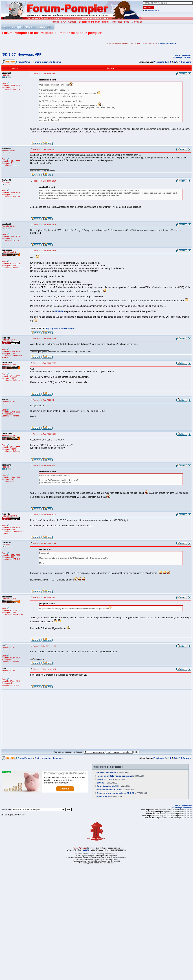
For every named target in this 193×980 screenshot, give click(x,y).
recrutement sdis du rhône (110, 790)
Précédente (159, 62)
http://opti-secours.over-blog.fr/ (60, 328)
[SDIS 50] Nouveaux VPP (22, 54)
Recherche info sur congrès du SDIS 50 (116, 793)
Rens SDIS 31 (103, 796)
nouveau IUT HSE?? (107, 772)
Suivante (187, 62)
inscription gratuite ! (168, 43)
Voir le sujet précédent (182, 57)
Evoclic (86, 850)
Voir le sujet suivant (183, 55)
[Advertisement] (44, 43)
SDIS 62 (101, 783)
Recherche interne (152, 10)
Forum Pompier (25, 62)
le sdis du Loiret (105, 779)
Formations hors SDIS (108, 786)
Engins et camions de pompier (49, 62)
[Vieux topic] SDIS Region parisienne (114, 776)
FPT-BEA (59, 311)
